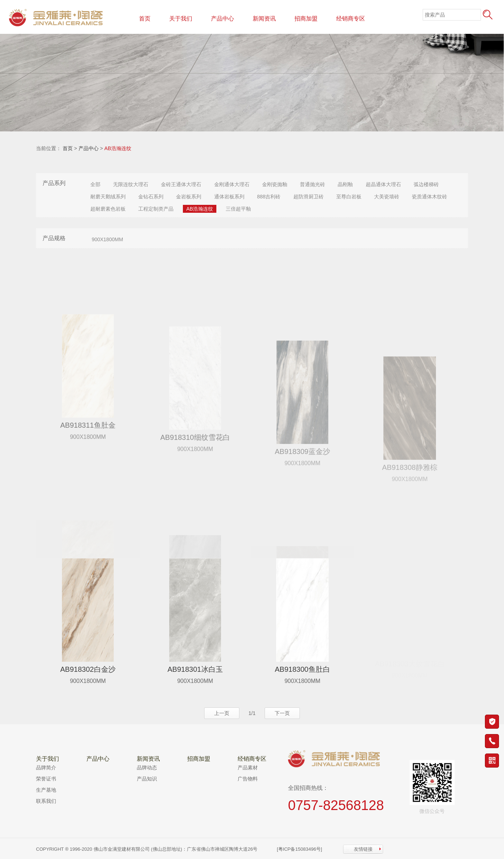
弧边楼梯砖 (426, 184)
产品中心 (222, 19)
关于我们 (181, 19)
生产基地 (46, 790)
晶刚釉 (345, 184)
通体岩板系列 (229, 197)
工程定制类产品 (156, 209)
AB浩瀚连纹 (118, 148)
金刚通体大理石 (232, 184)
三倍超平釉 (238, 209)
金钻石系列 (151, 197)
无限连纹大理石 (131, 184)
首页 (145, 19)
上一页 (222, 713)
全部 (95, 184)
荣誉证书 (46, 779)
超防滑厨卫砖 (309, 197)
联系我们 (46, 801)
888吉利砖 (269, 197)
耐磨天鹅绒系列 (108, 197)
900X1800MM (107, 239)
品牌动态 (147, 768)
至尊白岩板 (349, 197)
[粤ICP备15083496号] (300, 849)
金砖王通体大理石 (181, 184)
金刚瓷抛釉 (275, 184)
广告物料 (248, 779)
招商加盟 (306, 19)
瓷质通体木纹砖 (429, 197)
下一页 (282, 713)
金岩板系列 (189, 197)
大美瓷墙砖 (387, 197)
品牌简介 (46, 768)
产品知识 (147, 779)
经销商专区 (351, 19)
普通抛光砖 (312, 184)
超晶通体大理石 (383, 184)
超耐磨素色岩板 (108, 209)
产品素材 (248, 768)
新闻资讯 (264, 19)
